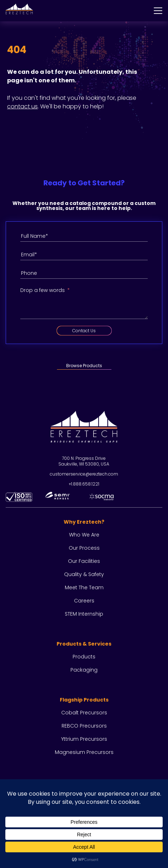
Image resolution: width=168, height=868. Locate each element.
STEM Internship (84, 614)
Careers (84, 601)
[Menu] (158, 11)
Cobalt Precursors (84, 713)
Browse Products (84, 366)
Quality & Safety (84, 574)
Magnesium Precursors (84, 752)
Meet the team (84, 587)
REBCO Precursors (84, 726)
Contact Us (84, 331)
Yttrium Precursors (84, 739)
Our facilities (84, 561)
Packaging (84, 670)
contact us (22, 106)
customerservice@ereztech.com (84, 474)
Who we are (84, 535)
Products (84, 657)
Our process (84, 548)
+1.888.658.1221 (84, 484)
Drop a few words (43, 290)
